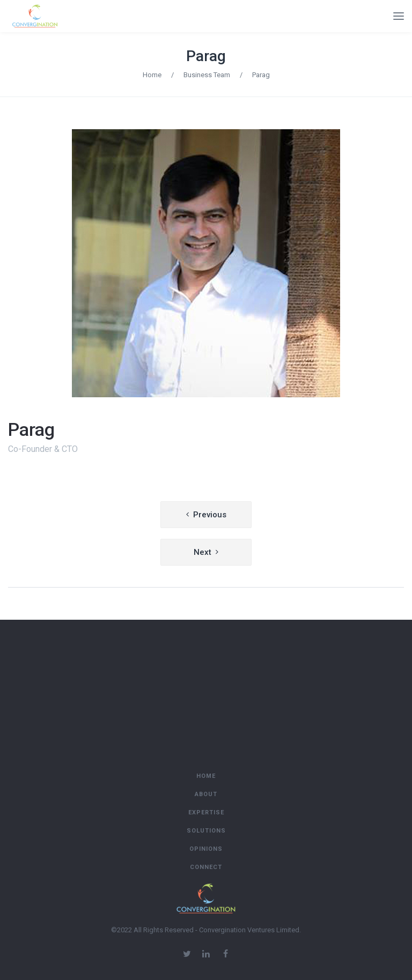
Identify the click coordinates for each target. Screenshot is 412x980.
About (206, 794)
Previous (210, 515)
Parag (206, 56)
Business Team (207, 75)
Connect (206, 867)
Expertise (206, 812)
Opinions (206, 849)
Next (203, 552)
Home (152, 75)
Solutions (206, 831)
